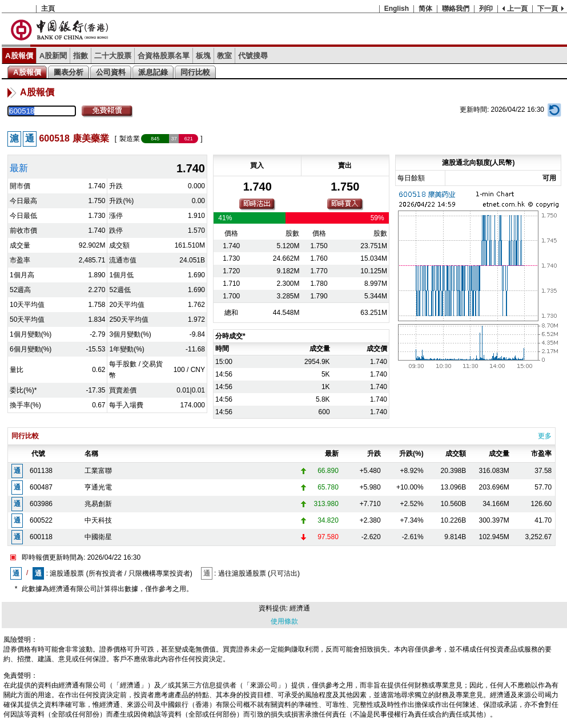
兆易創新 (98, 504)
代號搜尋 (253, 56)
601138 (41, 471)
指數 (81, 56)
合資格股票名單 (164, 56)
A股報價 (19, 56)
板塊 (203, 56)
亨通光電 (98, 487)
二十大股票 (113, 56)
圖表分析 (69, 72)
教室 (224, 56)
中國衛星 (98, 537)
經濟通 (300, 608)
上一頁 (517, 9)
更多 (545, 436)
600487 (41, 487)
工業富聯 (98, 471)
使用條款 (284, 621)
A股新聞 (53, 56)
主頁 (48, 9)
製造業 (130, 139)
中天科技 (98, 520)
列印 (486, 9)
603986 (41, 504)
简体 (425, 9)
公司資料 (111, 72)
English (397, 9)
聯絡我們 (456, 9)
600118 (41, 537)
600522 (41, 520)
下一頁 (548, 9)
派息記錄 (153, 72)
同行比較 (195, 72)
